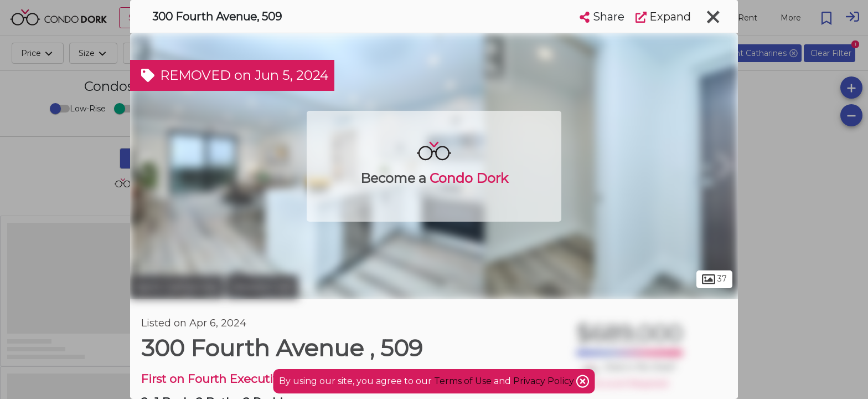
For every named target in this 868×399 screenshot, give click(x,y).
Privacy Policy (545, 381)
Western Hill (262, 287)
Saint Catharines (177, 287)
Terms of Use (463, 381)
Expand (663, 17)
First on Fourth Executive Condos (237, 379)
